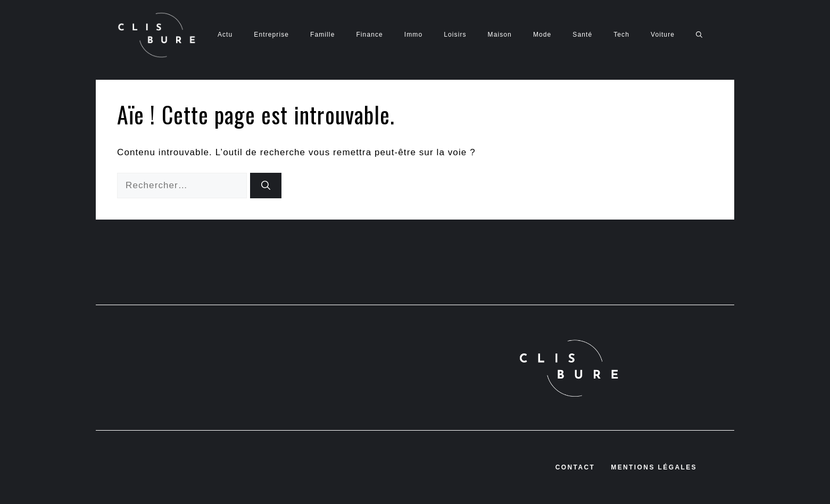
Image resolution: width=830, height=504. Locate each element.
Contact (575, 467)
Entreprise (271, 35)
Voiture (663, 35)
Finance (369, 35)
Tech (621, 35)
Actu (225, 35)
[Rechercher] (266, 186)
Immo (413, 35)
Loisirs (455, 35)
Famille (322, 35)
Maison (500, 35)
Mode (542, 35)
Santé (582, 35)
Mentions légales (654, 467)
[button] (699, 35)
